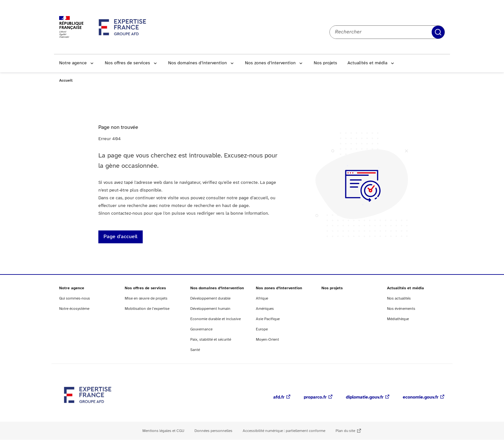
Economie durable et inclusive (216, 319)
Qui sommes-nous (75, 298)
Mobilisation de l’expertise (147, 309)
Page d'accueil (121, 237)
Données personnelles (213, 431)
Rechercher (438, 32)
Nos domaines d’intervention (198, 63)
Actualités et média (367, 63)
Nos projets (325, 63)
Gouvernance (201, 329)
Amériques (265, 309)
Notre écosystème (74, 309)
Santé (195, 350)
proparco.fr (315, 397)
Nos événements (401, 309)
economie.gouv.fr (421, 397)
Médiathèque (398, 319)
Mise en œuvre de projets (146, 298)
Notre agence (73, 63)
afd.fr (279, 397)
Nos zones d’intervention (270, 63)
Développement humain (210, 309)
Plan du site (345, 431)
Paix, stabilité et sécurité (211, 340)
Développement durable (210, 298)
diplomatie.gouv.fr (365, 397)
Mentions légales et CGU (163, 431)
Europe (262, 329)
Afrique (262, 298)
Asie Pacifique (268, 319)
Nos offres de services (127, 63)
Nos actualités (399, 298)
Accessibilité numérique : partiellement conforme (284, 431)
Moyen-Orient (267, 340)
